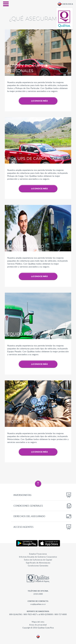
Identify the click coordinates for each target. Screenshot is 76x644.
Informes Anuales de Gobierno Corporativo (38, 557)
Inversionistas (22, 495)
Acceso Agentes (23, 527)
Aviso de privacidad (38, 625)
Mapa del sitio (38, 622)
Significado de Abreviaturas (38, 563)
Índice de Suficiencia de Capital (38, 560)
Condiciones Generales (28, 506)
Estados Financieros (38, 554)
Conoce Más (40, 101)
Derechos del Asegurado (29, 516)
